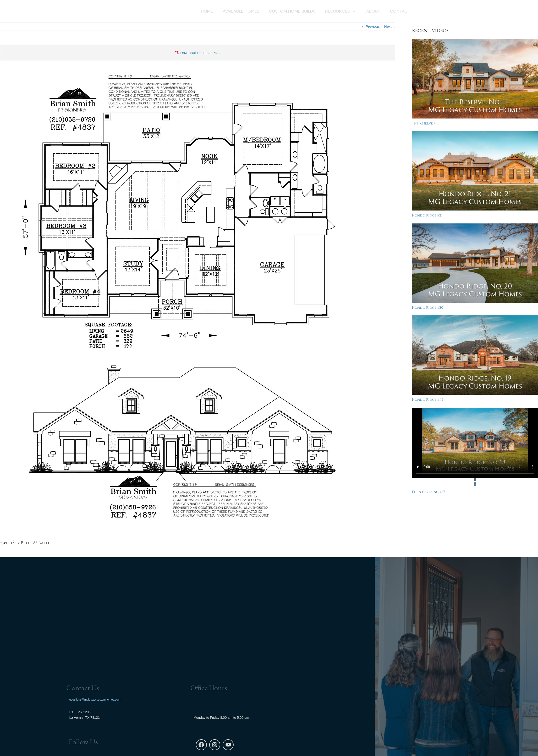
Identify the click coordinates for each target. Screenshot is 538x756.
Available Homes (241, 12)
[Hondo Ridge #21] (475, 171)
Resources (341, 12)
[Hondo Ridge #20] (475, 263)
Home (207, 12)
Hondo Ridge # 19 (428, 400)
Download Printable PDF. (198, 53)
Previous (373, 26)
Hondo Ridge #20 (428, 308)
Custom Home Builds (292, 12)
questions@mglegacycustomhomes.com (95, 699)
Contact (400, 12)
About (373, 12)
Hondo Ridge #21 (427, 215)
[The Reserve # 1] (475, 79)
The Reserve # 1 (425, 123)
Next (388, 26)
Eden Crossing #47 (428, 492)
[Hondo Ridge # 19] (475, 355)
